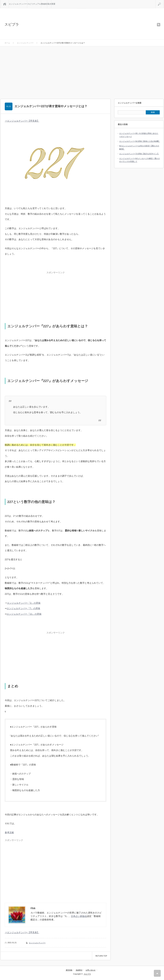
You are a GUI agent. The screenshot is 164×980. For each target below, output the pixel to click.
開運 (53, 4)
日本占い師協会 (79, 916)
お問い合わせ (91, 970)
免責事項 (79, 970)
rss (159, 25)
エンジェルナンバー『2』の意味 (24, 603)
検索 (163, 1)
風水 (49, 4)
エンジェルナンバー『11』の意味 (24, 614)
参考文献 (9, 832)
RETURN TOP (101, 956)
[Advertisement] (82, 71)
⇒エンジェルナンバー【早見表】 (22, 121)
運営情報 (69, 970)
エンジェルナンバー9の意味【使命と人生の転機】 (140, 141)
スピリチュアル (34, 4)
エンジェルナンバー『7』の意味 (23, 608)
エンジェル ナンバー (18, 4)
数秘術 (44, 4)
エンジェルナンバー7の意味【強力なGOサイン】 (139, 154)
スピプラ (12, 24)
